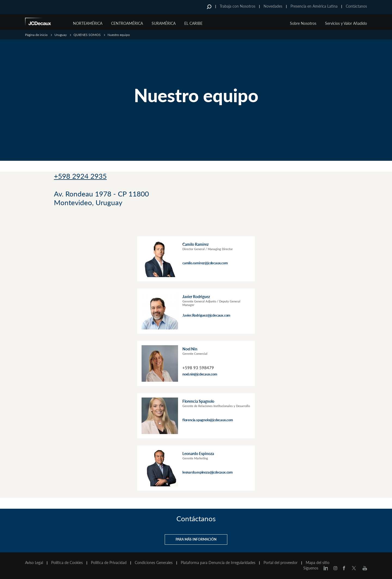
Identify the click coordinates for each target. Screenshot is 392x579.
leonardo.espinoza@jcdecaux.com (208, 472)
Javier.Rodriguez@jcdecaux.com (206, 315)
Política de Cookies (67, 562)
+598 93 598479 (198, 367)
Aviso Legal (34, 562)
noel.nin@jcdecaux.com (200, 374)
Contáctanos (356, 6)
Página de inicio (36, 35)
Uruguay (61, 35)
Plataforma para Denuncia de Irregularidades (218, 562)
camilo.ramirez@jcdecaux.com (205, 263)
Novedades (273, 6)
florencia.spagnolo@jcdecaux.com (208, 420)
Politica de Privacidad (109, 562)
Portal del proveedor (281, 562)
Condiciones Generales (154, 562)
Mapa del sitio (318, 562)
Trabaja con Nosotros (238, 6)
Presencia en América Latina (314, 6)
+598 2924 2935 (80, 176)
